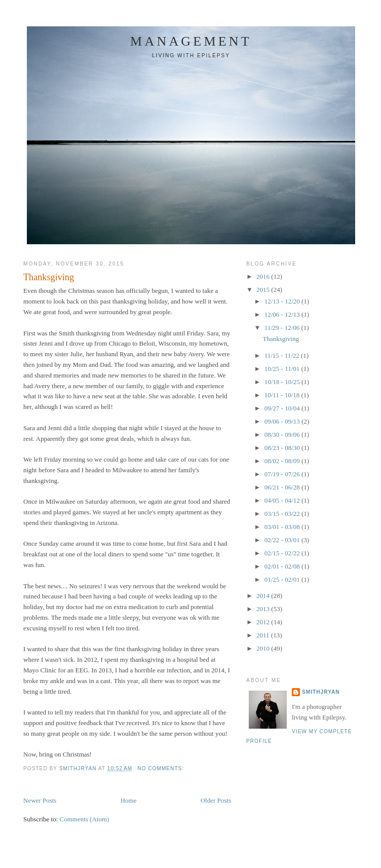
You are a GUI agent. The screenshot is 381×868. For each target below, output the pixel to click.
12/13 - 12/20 (283, 301)
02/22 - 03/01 (283, 540)
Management (191, 41)
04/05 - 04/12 (283, 500)
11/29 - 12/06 (283, 328)
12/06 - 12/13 (283, 314)
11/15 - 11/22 (283, 355)
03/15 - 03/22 (283, 514)
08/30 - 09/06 (283, 435)
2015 (264, 290)
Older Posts (216, 800)
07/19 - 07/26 (283, 474)
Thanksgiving (49, 277)
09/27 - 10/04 (283, 408)
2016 (264, 276)
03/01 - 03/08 (283, 527)
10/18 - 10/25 (283, 382)
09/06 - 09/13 (283, 421)
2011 (264, 635)
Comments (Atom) (85, 819)
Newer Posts (40, 800)
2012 (264, 622)
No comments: (162, 768)
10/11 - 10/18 (283, 395)
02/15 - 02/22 (283, 553)
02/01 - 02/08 (283, 566)
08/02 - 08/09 (283, 461)
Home (129, 800)
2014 (264, 596)
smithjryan (321, 692)
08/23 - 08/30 (283, 448)
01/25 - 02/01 (283, 579)
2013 (264, 609)
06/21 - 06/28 (283, 487)
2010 (264, 648)
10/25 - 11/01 (283, 369)
